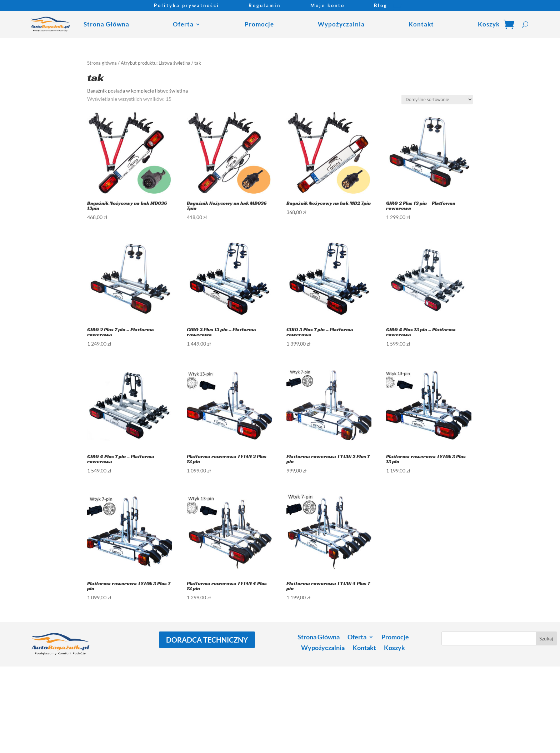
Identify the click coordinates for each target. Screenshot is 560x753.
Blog (381, 6)
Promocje (259, 24)
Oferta (183, 24)
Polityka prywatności (187, 6)
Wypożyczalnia (341, 24)
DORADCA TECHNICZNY (207, 640)
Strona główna (102, 63)
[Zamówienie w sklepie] (437, 100)
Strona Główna (106, 24)
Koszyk (489, 24)
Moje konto (327, 6)
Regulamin (265, 6)
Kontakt (421, 24)
